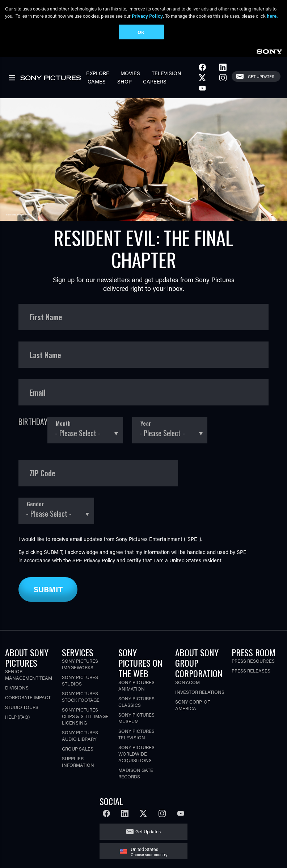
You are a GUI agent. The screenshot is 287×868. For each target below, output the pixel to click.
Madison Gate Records (136, 773)
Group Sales (78, 749)
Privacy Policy (99, 560)
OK (141, 32)
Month (63, 423)
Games (97, 81)
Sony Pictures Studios (80, 680)
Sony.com (187, 682)
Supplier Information (78, 762)
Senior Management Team (29, 674)
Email (38, 393)
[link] (269, 50)
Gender (35, 504)
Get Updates (261, 76)
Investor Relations (200, 692)
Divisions (17, 687)
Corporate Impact (28, 697)
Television (166, 73)
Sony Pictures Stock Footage (81, 697)
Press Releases (251, 671)
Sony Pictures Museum (136, 718)
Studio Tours (22, 707)
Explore (98, 73)
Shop (124, 81)
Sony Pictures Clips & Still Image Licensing (85, 716)
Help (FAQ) (17, 717)
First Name (46, 317)
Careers (155, 81)
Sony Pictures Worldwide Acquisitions (136, 754)
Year (146, 423)
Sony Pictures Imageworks (80, 664)
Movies (130, 73)
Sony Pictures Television (136, 734)
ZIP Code (43, 473)
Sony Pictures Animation (136, 685)
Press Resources (253, 661)
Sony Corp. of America (193, 705)
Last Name (45, 355)
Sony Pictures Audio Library (80, 736)
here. (272, 16)
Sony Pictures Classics (136, 702)
